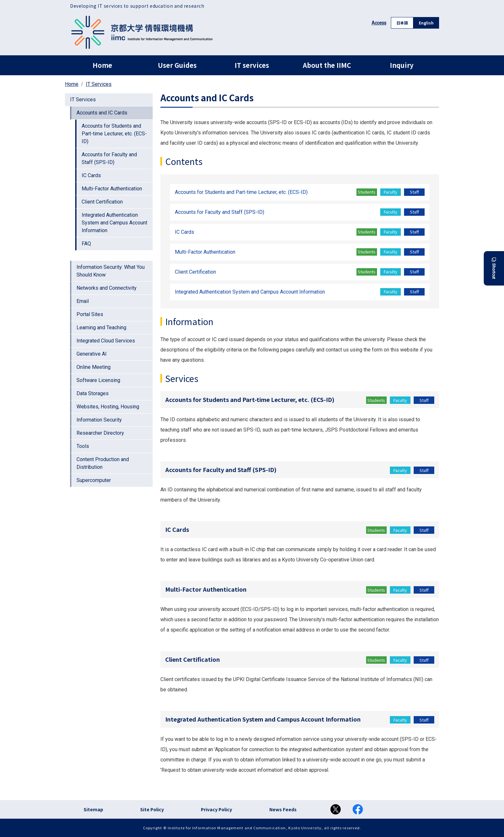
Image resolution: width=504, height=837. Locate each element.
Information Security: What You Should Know (111, 271)
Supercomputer (94, 480)
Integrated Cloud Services (106, 341)
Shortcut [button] (494, 268)
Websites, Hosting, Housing (108, 407)
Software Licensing (98, 380)
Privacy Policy (216, 809)
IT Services (99, 84)
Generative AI (92, 354)
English (426, 23)
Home (102, 65)
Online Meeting (94, 367)
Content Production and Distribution (103, 463)
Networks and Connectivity (107, 288)
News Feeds (283, 809)
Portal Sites (90, 314)
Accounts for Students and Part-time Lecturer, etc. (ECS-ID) (114, 134)
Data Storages (93, 393)
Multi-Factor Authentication (112, 189)
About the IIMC (327, 65)
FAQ (86, 244)
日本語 (402, 23)
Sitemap (93, 809)
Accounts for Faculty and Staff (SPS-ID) (109, 158)
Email (83, 301)
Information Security (99, 420)
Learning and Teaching (101, 328)
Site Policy (152, 809)
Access (379, 23)
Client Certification (102, 202)
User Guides (177, 65)
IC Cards (91, 175)
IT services (252, 65)
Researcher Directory (100, 433)
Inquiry (402, 65)
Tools (83, 446)
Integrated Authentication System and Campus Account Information (114, 223)
